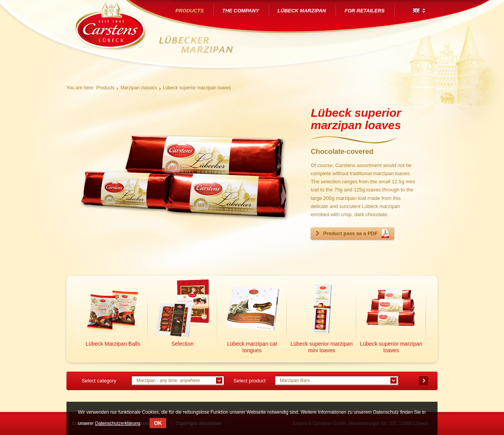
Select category (99, 381)
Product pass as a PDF (350, 233)
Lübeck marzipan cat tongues (252, 347)
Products (105, 88)
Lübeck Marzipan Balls (113, 344)
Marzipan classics (139, 88)
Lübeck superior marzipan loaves (197, 88)
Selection (182, 344)
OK (158, 423)
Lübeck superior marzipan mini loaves (321, 347)
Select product (249, 381)
